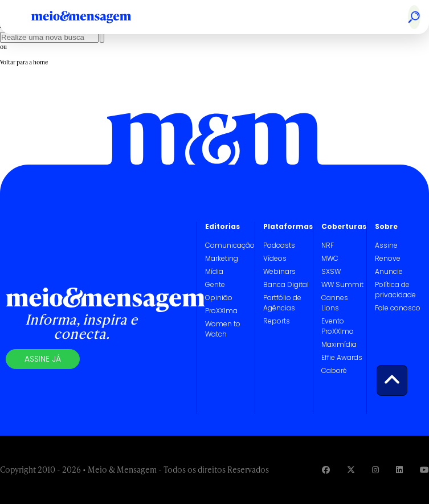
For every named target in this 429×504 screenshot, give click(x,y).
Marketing (222, 258)
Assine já (43, 359)
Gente (215, 284)
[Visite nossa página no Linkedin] (399, 470)
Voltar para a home (24, 62)
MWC (330, 258)
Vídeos (275, 258)
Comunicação (230, 245)
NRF (328, 245)
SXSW (331, 271)
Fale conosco (398, 308)
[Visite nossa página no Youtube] (424, 470)
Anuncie (389, 271)
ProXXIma (221, 311)
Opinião (219, 298)
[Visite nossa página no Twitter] (351, 470)
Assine (386, 245)
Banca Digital (286, 284)
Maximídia (339, 344)
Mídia (214, 271)
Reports (277, 321)
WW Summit (342, 284)
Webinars (279, 271)
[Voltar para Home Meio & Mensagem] (94, 17)
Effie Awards (342, 357)
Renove (388, 258)
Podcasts (279, 245)
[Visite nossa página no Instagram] (375, 470)
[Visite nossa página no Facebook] (326, 470)
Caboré (334, 370)
